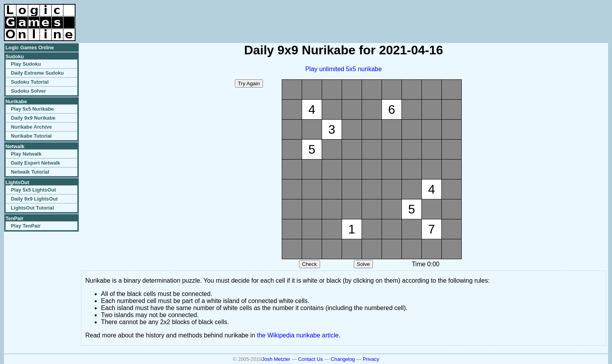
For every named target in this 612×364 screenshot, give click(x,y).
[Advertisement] (517, 16)
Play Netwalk (26, 154)
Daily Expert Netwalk (36, 163)
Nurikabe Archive (31, 127)
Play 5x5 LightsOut (33, 190)
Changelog (343, 359)
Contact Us (310, 359)
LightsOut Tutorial (32, 208)
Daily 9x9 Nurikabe (33, 118)
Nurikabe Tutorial (31, 136)
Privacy (371, 359)
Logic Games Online (30, 48)
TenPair (14, 218)
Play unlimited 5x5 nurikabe (344, 69)
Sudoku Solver (29, 91)
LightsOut (17, 182)
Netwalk (15, 146)
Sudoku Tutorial (30, 82)
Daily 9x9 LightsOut (34, 199)
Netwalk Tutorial (30, 172)
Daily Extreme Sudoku (37, 73)
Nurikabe (16, 101)
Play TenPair (26, 226)
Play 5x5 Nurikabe (32, 109)
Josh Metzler (276, 359)
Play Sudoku (26, 64)
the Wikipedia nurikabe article (298, 335)
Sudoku (15, 56)
